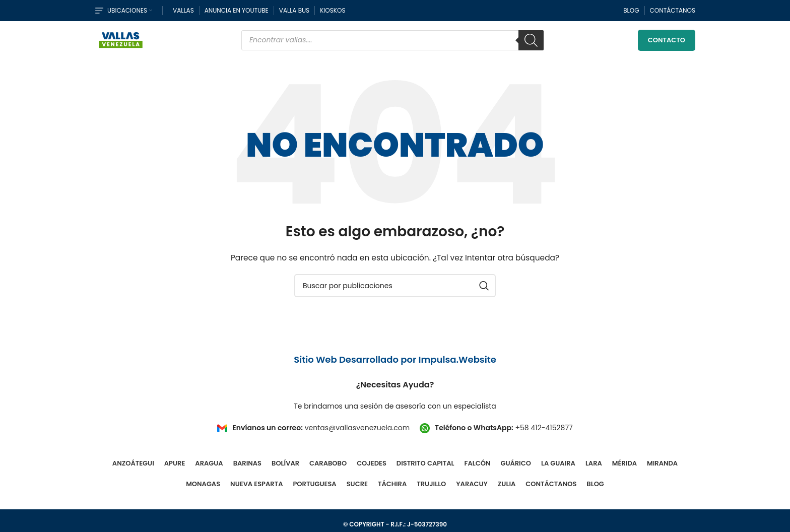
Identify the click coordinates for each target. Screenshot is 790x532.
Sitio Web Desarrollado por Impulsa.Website (395, 359)
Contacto (667, 40)
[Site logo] (121, 39)
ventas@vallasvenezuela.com (357, 428)
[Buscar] (531, 40)
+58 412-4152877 (544, 428)
